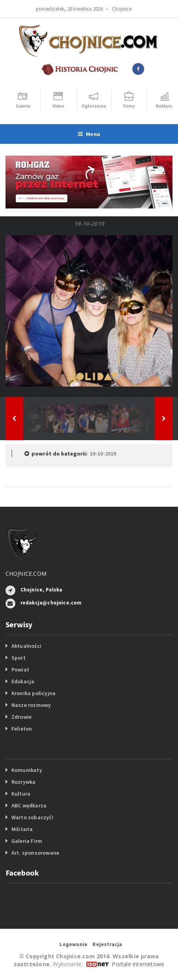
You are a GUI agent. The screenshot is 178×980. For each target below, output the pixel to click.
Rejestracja (107, 944)
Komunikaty (27, 770)
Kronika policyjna (34, 693)
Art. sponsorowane (35, 853)
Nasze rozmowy (31, 705)
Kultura (21, 794)
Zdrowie (21, 717)
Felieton (22, 729)
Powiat (20, 669)
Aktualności (26, 646)
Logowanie (73, 944)
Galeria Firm (27, 841)
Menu (89, 134)
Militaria (22, 829)
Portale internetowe (138, 964)
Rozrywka (24, 782)
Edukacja (23, 681)
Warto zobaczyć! (32, 817)
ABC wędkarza (29, 805)
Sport (19, 658)
